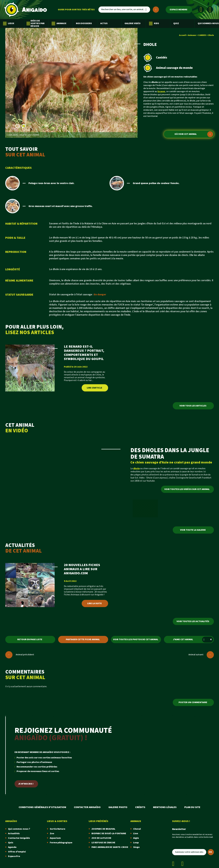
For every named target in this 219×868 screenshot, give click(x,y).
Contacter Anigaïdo (87, 807)
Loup (136, 843)
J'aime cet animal (193, 640)
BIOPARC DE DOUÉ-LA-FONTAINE (109, 834)
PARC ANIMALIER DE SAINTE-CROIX (110, 847)
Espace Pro (14, 856)
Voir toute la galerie (193, 530)
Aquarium (55, 838)
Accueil (182, 35)
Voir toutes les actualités (193, 621)
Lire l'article (95, 388)
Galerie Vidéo (133, 23)
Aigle (136, 838)
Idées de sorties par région (36, 23)
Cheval (137, 829)
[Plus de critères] (156, 10)
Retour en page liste (30, 639)
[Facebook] (201, 10)
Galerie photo (118, 807)
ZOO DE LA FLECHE (101, 838)
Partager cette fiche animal (83, 639)
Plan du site (192, 807)
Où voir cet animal (194, 134)
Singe (136, 847)
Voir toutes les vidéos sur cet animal (187, 489)
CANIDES (202, 35)
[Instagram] (210, 10)
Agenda (12, 847)
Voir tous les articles (193, 406)
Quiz (176, 23)
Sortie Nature (58, 829)
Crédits (140, 807)
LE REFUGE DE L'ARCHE (103, 843)
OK (210, 852)
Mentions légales (165, 807)
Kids (154, 24)
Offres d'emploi (17, 852)
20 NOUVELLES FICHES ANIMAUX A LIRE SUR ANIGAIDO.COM (82, 569)
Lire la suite (95, 603)
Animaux (59, 24)
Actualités (14, 834)
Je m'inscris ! (26, 784)
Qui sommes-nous (208, 23)
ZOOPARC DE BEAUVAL (103, 829)
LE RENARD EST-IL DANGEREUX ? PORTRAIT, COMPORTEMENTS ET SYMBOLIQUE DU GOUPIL (84, 353)
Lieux (9, 24)
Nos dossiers (84, 23)
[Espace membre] (179, 10)
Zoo (52, 834)
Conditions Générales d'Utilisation (42, 807)
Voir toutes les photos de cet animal (136, 639)
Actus (104, 23)
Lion (136, 834)
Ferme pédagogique (61, 843)
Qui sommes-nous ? (19, 829)
